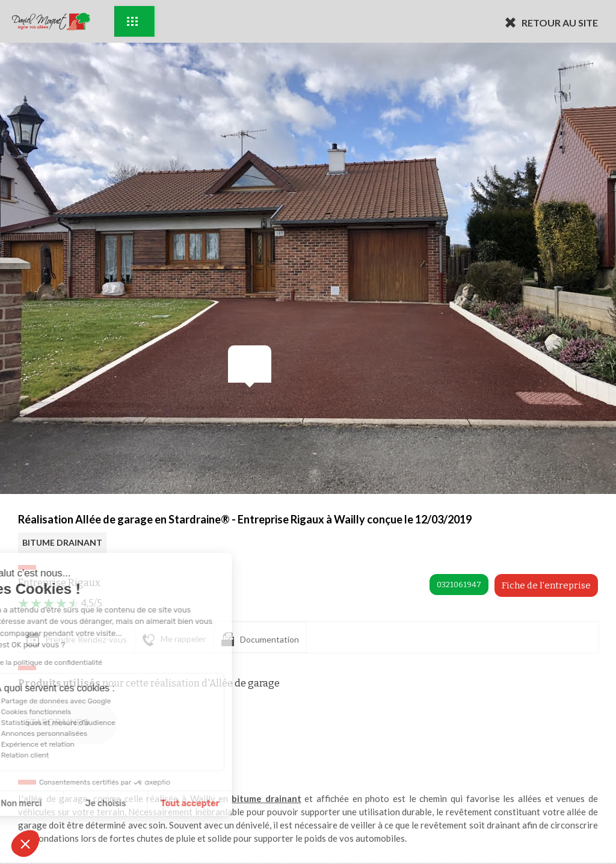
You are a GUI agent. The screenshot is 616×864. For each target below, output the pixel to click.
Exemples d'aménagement (132, 21)
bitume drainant (266, 798)
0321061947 (459, 585)
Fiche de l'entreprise (546, 585)
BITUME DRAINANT (62, 542)
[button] (25, 844)
